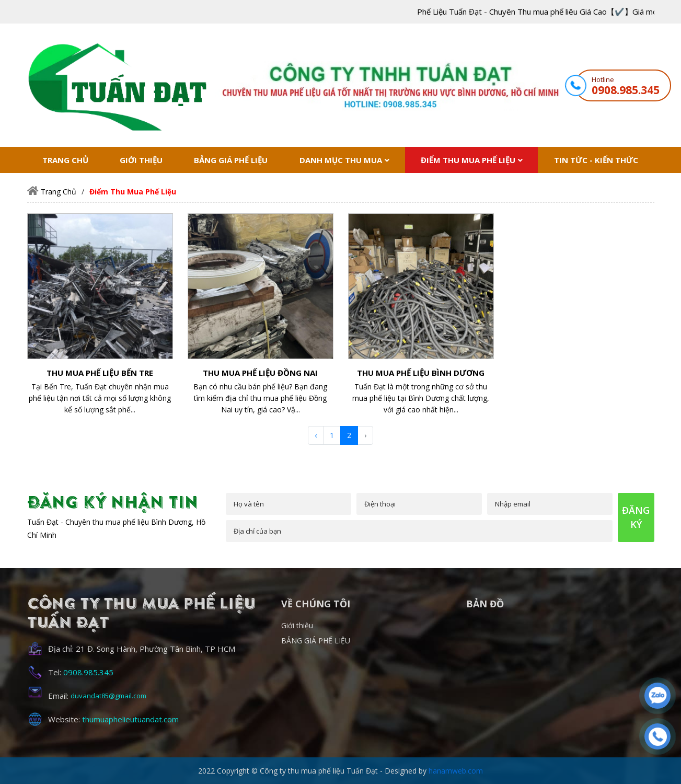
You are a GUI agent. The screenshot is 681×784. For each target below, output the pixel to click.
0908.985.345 (626, 90)
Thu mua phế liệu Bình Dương (421, 373)
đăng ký (636, 517)
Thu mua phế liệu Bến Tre (100, 373)
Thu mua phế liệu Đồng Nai (260, 373)
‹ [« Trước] (316, 435)
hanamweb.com (456, 771)
